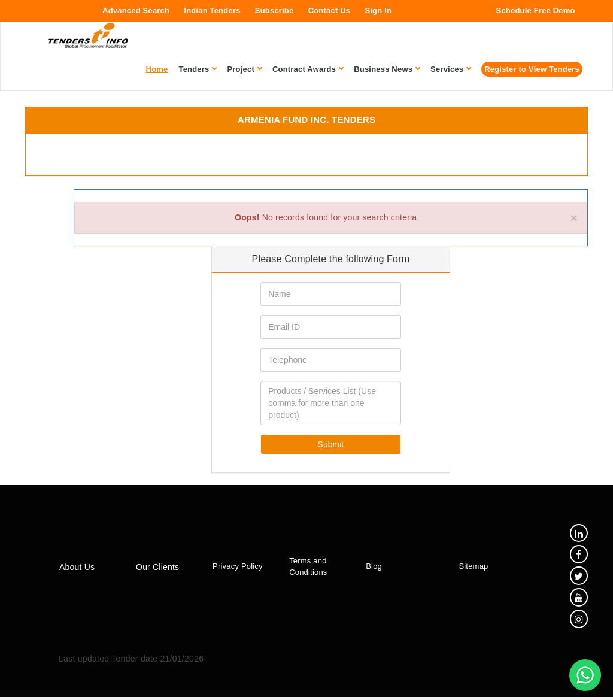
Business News (387, 69)
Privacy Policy (236, 568)
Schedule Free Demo (536, 10)
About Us (77, 569)
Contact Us (330, 10)
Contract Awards (308, 69)
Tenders (198, 69)
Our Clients (156, 569)
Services (450, 69)
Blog (370, 568)
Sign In (378, 10)
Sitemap (468, 568)
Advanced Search (136, 10)
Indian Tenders (212, 10)
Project (244, 69)
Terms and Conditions (305, 568)
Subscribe (274, 10)
